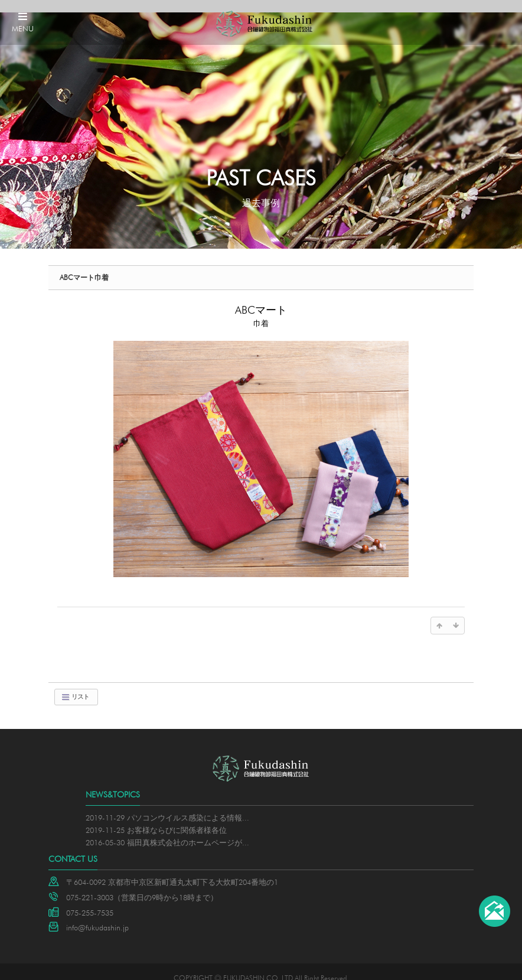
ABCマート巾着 (84, 265)
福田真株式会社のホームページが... (188, 829)
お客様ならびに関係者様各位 (177, 818)
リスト (75, 685)
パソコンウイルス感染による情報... (188, 805)
